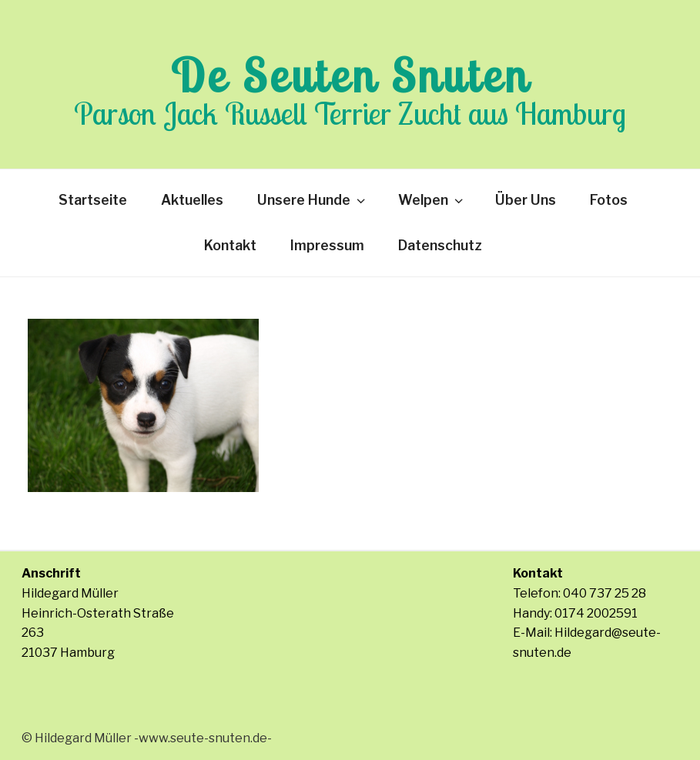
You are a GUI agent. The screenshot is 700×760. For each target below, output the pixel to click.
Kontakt (230, 245)
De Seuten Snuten (350, 75)
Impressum (327, 245)
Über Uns (526, 200)
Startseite (93, 200)
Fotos (609, 200)
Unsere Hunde (313, 200)
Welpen (432, 200)
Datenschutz (440, 245)
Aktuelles (192, 200)
